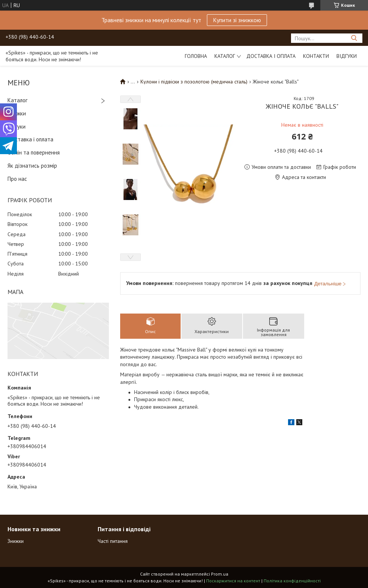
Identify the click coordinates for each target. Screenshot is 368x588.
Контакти (316, 56)
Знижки (17, 113)
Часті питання (113, 541)
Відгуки (347, 56)
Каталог (225, 56)
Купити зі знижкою (237, 20)
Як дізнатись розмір (32, 166)
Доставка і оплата (271, 56)
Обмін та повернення (34, 152)
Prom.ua (220, 574)
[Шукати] (354, 38)
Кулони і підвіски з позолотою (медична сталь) (194, 82)
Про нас (17, 179)
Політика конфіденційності (292, 581)
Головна (196, 56)
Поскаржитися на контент (233, 581)
